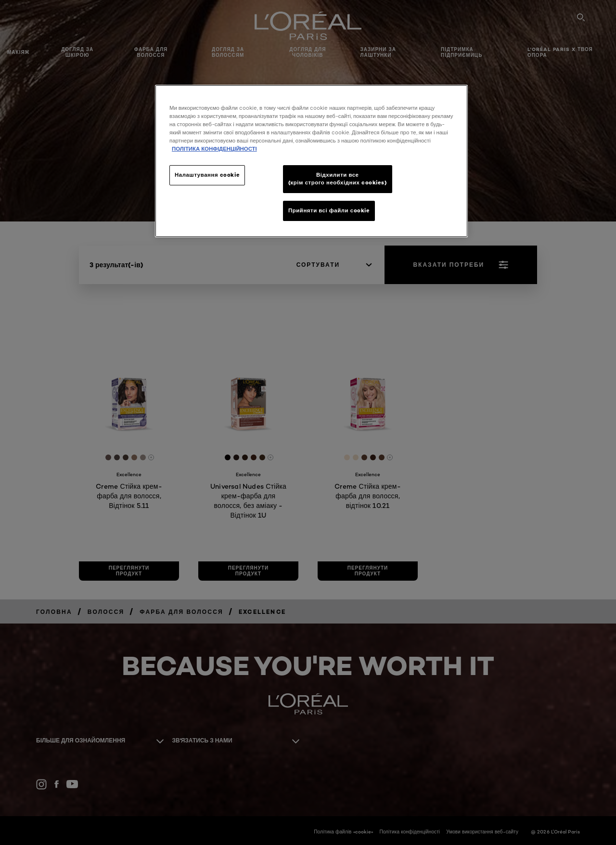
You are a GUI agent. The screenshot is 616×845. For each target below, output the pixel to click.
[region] (311, 161)
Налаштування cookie (207, 175)
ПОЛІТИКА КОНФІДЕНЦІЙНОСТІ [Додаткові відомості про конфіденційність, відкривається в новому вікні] (214, 149)
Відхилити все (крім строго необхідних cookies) (338, 179)
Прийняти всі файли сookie (329, 210)
